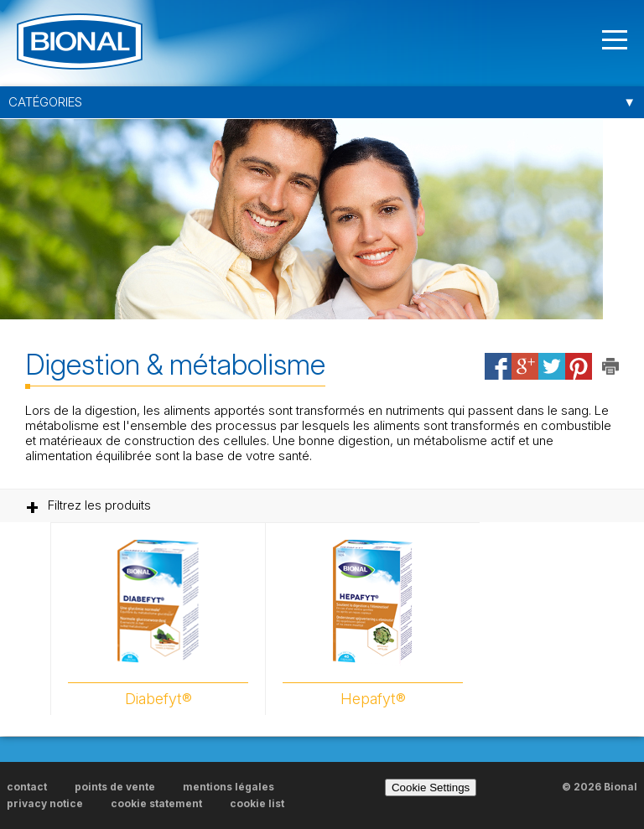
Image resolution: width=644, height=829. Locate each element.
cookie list (257, 803)
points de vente (115, 787)
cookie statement (156, 803)
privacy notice (45, 803)
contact (27, 787)
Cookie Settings (431, 788)
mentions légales (229, 787)
